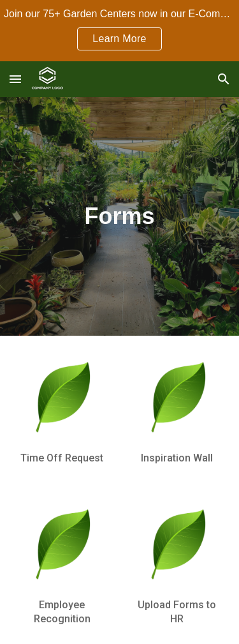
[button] (15, 79)
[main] (119, 216)
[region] (119, 31)
